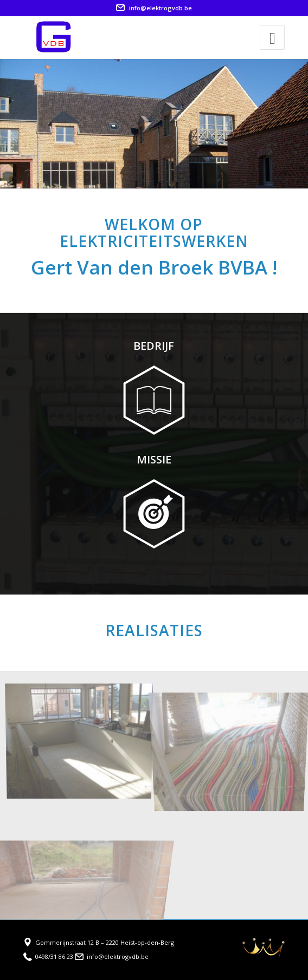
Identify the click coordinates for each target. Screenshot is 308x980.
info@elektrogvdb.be (154, 8)
